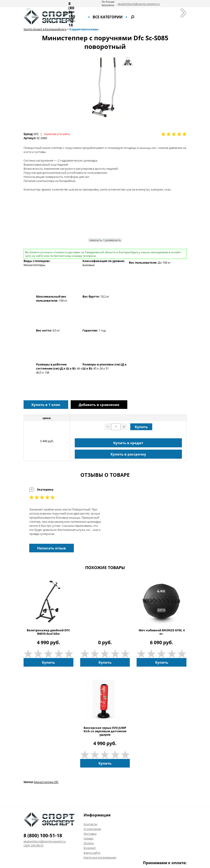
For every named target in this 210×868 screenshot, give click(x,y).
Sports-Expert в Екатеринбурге (45, 29)
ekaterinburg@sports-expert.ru (139, 4)
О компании (92, 829)
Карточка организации (100, 857)
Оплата (89, 843)
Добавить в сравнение (99, 405)
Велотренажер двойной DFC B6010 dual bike (48, 632)
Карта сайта (92, 853)
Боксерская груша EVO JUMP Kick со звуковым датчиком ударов (105, 731)
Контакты (90, 824)
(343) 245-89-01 (34, 845)
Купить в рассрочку (128, 454)
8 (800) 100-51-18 (72, 14)
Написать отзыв (52, 548)
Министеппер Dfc (46, 782)
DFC (36, 134)
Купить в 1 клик (46, 405)
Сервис (89, 838)
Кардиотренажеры (84, 29)
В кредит (90, 848)
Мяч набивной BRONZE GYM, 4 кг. (162, 632)
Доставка (90, 834)
